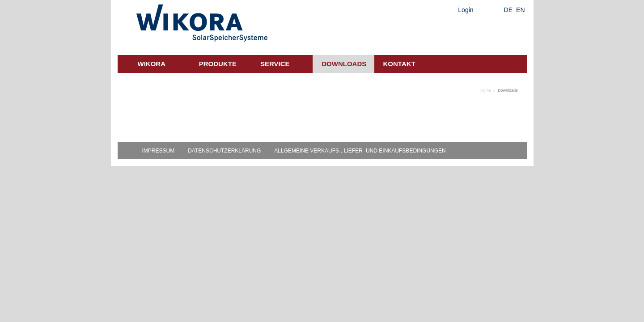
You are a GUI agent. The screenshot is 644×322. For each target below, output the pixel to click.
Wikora (152, 64)
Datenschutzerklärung (224, 151)
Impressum (159, 151)
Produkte (218, 64)
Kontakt (399, 64)
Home (486, 90)
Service (275, 64)
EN (520, 10)
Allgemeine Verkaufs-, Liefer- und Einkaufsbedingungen (360, 151)
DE (508, 10)
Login (466, 10)
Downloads (344, 64)
